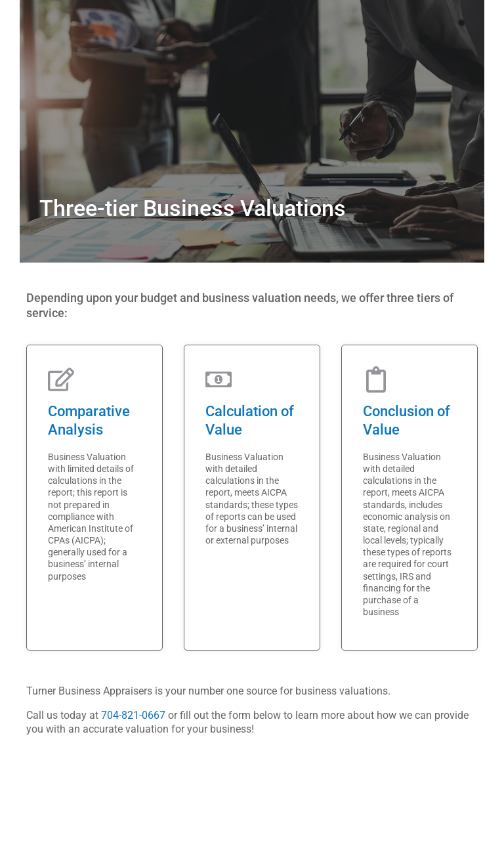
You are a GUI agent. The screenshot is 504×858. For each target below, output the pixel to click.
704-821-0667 (133, 715)
